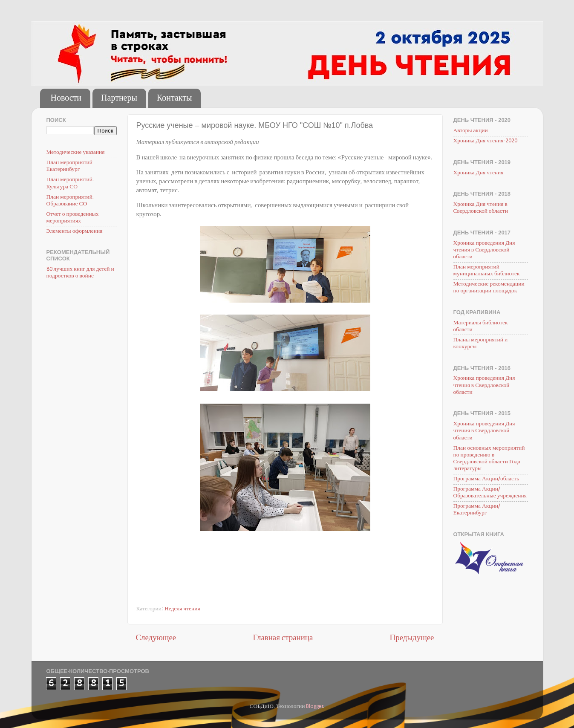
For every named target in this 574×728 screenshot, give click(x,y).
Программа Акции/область (486, 479)
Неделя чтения (182, 609)
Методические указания (76, 152)
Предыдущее (412, 638)
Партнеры (119, 98)
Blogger (315, 706)
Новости (66, 98)
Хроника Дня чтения (479, 173)
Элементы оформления (75, 231)
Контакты (175, 98)
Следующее (156, 638)
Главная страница (283, 638)
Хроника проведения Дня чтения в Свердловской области (484, 250)
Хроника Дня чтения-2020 (485, 141)
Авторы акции (471, 131)
